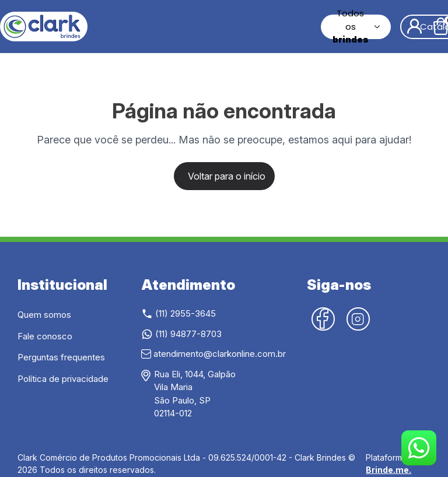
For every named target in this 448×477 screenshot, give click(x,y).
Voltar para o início (227, 176)
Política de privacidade (63, 379)
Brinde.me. (388, 470)
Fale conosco (45, 336)
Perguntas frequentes (61, 357)
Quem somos (44, 315)
